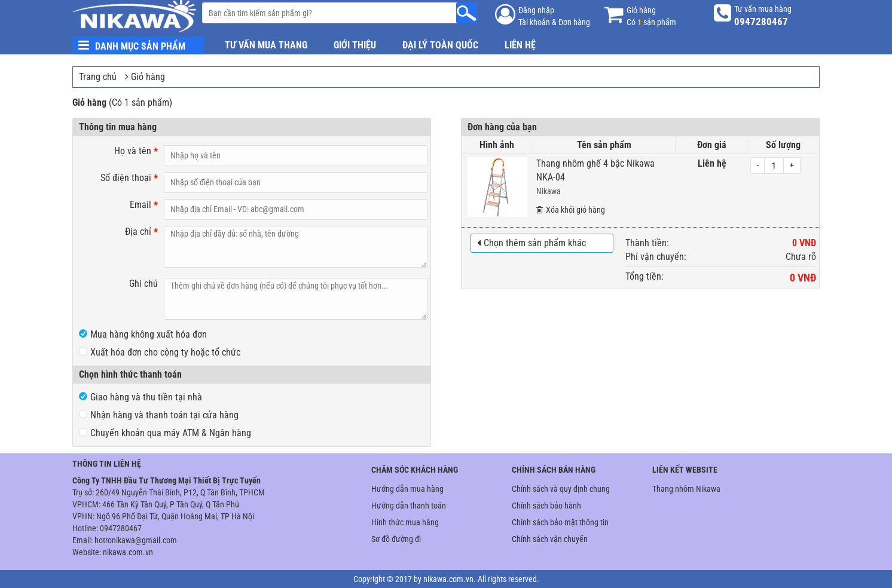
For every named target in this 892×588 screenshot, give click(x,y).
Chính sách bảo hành (546, 506)
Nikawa (549, 191)
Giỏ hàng (148, 77)
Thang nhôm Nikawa (686, 489)
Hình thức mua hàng (405, 522)
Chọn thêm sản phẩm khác (531, 243)
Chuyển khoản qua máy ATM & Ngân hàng (165, 433)
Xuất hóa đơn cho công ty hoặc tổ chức (160, 352)
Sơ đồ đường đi (396, 539)
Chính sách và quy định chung (561, 489)
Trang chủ (98, 77)
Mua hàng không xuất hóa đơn (143, 334)
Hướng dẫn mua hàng (407, 489)
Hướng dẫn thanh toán (409, 506)
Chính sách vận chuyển (550, 539)
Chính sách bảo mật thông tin (560, 522)
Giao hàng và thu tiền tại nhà (140, 397)
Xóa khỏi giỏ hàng (571, 210)
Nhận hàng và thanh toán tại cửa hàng (159, 415)
